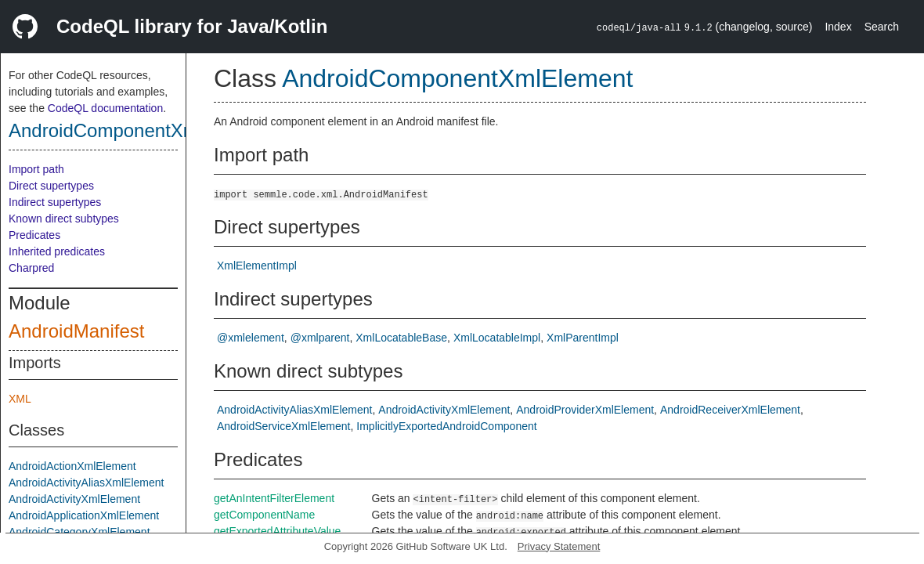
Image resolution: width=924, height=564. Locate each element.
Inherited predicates (57, 251)
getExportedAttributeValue (277, 531)
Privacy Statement (559, 546)
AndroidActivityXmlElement (74, 499)
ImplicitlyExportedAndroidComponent (446, 426)
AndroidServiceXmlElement (283, 426)
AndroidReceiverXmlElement (730, 410)
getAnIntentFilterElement (274, 498)
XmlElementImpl (257, 266)
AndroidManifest (76, 331)
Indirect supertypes (55, 202)
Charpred (31, 268)
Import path (36, 169)
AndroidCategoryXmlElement (79, 532)
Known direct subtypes (64, 219)
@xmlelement (251, 338)
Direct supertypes (51, 186)
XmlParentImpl (583, 338)
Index (838, 27)
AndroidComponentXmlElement (140, 130)
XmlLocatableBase (401, 338)
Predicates (34, 235)
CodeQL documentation (105, 108)
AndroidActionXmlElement (72, 466)
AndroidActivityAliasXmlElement (86, 483)
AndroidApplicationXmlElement (84, 515)
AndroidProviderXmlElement (585, 410)
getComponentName (264, 515)
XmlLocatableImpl (497, 338)
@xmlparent (320, 338)
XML (20, 399)
